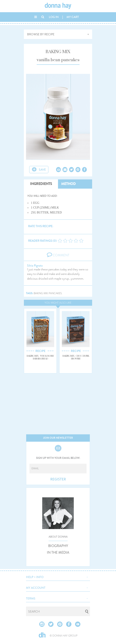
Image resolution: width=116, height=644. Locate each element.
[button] (58, 577)
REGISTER (58, 479)
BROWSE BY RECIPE (41, 34)
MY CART (73, 17)
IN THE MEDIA (58, 553)
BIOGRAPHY (58, 546)
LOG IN (54, 17)
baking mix (41, 293)
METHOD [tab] (68, 184)
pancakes (55, 293)
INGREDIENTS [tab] (41, 184)
